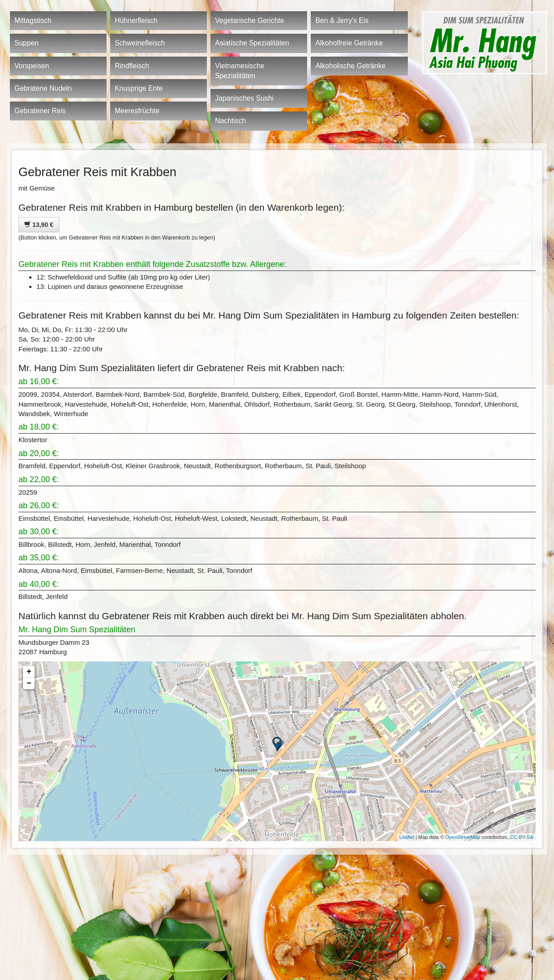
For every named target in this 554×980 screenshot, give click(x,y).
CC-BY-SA (522, 837)
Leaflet (407, 837)
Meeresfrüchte (137, 111)
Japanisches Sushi (244, 98)
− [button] (29, 683)
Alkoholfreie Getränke (349, 43)
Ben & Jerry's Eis (342, 20)
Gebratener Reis (40, 111)
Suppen (27, 43)
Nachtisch (230, 121)
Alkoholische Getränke (350, 66)
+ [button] (29, 672)
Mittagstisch (33, 20)
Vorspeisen (32, 66)
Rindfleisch (132, 66)
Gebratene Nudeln (43, 88)
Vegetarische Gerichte (249, 20)
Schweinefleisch (140, 43)
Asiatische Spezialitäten (252, 43)
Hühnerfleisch (136, 20)
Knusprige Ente (139, 88)
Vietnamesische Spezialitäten (240, 71)
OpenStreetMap (463, 837)
